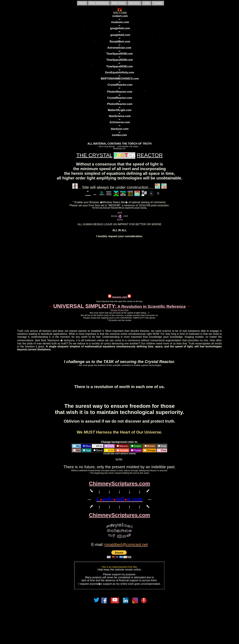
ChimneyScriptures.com (119, 483)
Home (82, 3)
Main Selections (99, 3)
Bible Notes (119, 3)
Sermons (134, 3)
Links (146, 3)
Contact (158, 3)
